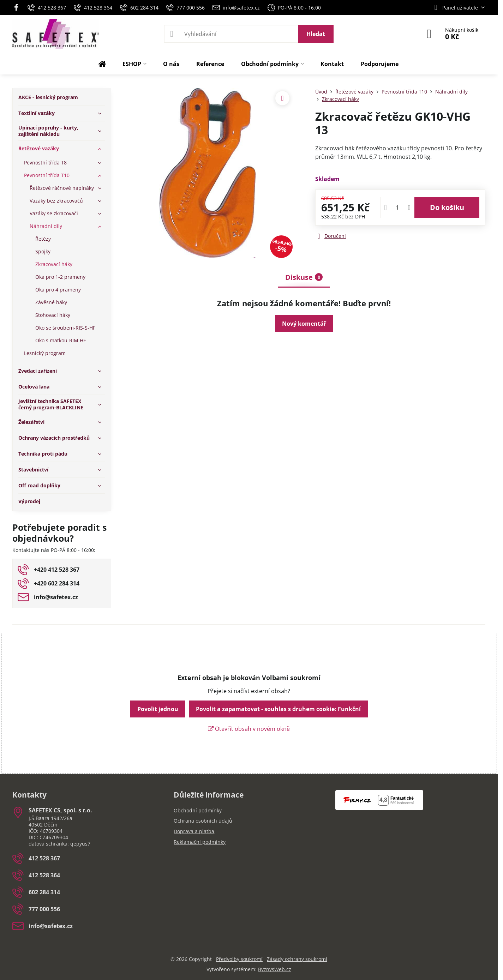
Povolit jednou (158, 709)
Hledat (316, 34)
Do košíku (447, 207)
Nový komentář (304, 324)
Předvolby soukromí (239, 959)
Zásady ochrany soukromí (297, 959)
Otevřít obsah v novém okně (249, 729)
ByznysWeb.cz (275, 969)
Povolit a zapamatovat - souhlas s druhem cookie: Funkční (278, 709)
